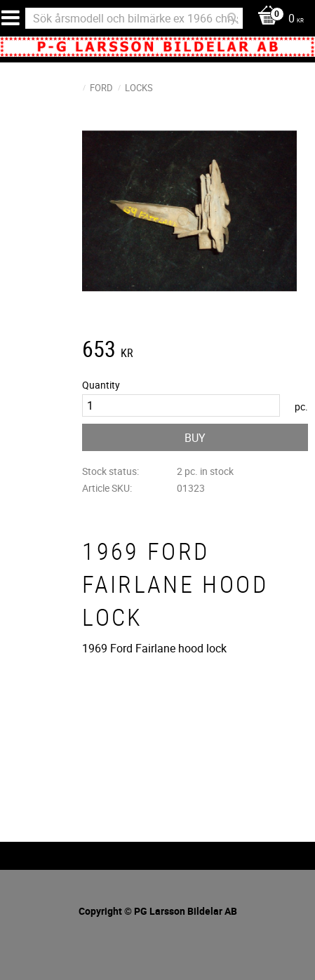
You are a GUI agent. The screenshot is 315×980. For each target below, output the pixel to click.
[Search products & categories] (134, 18)
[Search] (233, 18)
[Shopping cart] (277, 19)
